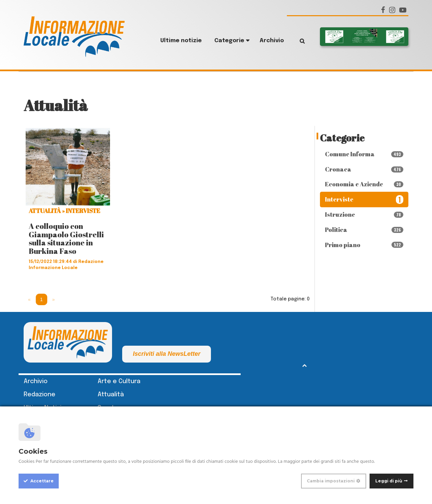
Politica (364, 230)
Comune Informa (364, 154)
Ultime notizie (181, 41)
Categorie (229, 41)
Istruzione (364, 214)
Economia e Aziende (364, 184)
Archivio (272, 41)
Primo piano (364, 245)
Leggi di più (389, 481)
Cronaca (364, 169)
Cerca (297, 41)
